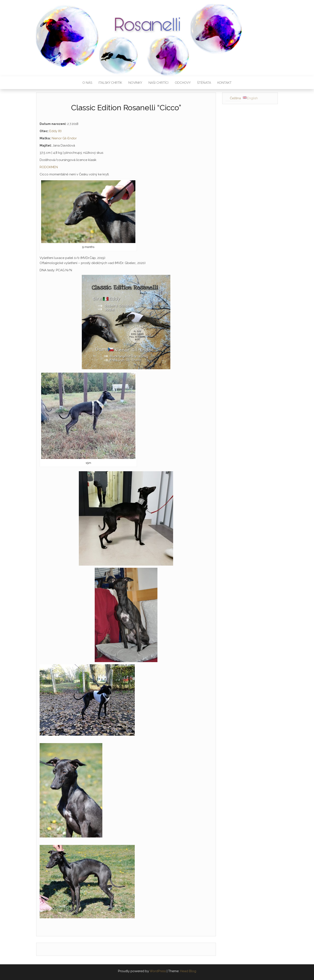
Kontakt (224, 83)
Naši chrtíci (158, 83)
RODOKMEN (49, 167)
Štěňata (204, 83)
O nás (87, 83)
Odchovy (183, 83)
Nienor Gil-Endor (64, 138)
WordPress (158, 971)
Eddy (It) (56, 131)
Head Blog (188, 971)
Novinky (135, 83)
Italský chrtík (110, 83)
